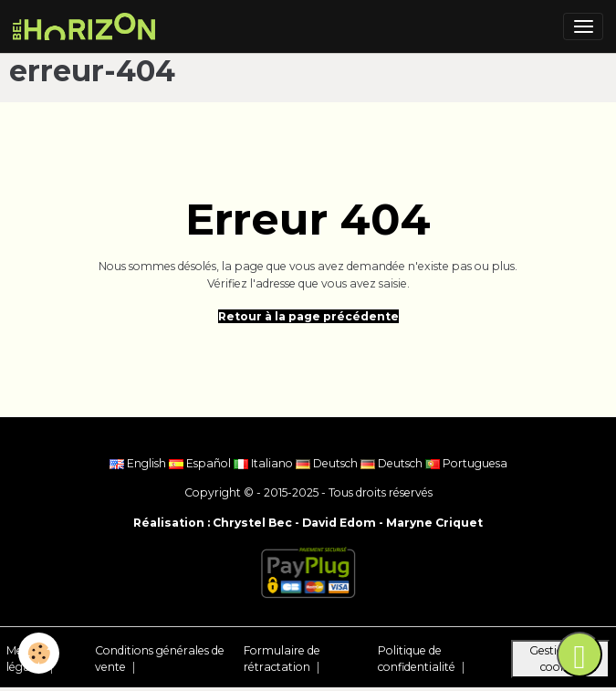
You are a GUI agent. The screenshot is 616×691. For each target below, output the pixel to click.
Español (201, 463)
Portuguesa (466, 463)
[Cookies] (39, 653)
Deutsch (328, 463)
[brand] (87, 26)
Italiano (265, 463)
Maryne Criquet (434, 523)
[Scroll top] (579, 654)
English (139, 463)
